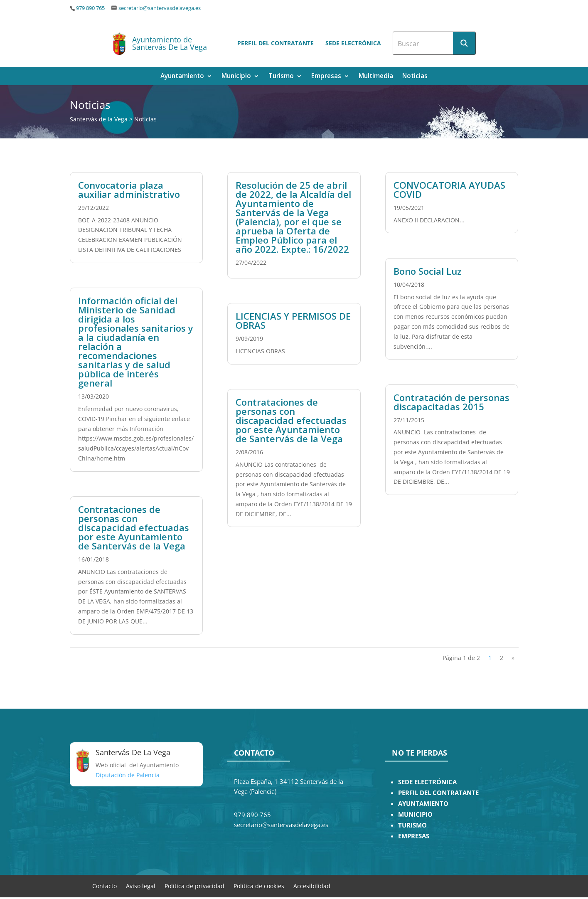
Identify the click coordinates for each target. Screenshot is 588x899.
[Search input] (423, 43)
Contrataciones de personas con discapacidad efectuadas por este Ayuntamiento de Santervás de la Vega (134, 527)
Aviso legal (141, 885)
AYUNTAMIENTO (423, 804)
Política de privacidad (194, 885)
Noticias (415, 77)
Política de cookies (259, 885)
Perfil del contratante (276, 43)
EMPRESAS (414, 836)
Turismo (281, 77)
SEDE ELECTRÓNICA (427, 782)
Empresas (326, 77)
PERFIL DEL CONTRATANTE (438, 793)
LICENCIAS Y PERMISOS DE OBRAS (293, 320)
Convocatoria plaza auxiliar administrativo (129, 190)
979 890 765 (90, 8)
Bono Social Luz (428, 271)
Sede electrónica (353, 43)
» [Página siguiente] (513, 658)
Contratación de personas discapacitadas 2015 (451, 402)
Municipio (236, 77)
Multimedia (376, 77)
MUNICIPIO (415, 814)
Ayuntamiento (182, 77)
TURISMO (412, 825)
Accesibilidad (312, 885)
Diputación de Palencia (128, 775)
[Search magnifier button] (464, 43)
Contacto (105, 885)
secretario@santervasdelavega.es (160, 8)
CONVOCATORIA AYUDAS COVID (449, 190)
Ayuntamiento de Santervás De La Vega (170, 43)
